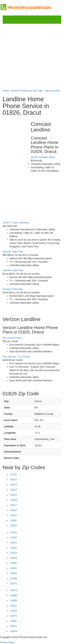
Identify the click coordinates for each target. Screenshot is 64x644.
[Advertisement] (32, 56)
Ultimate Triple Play (13, 270)
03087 (14, 621)
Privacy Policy (7, 642)
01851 (14, 543)
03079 (14, 616)
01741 (14, 474)
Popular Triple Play (13, 252)
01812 (14, 485)
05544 (14, 631)
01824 (14, 500)
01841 (14, 515)
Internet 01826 (53, 91)
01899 (14, 601)
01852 (14, 548)
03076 (14, 611)
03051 (14, 606)
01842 (14, 520)
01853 (14, 553)
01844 (14, 532)
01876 (14, 583)
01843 (14, 526)
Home (6, 91)
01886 (14, 595)
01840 (14, 510)
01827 (14, 505)
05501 (14, 626)
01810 (14, 480)
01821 (14, 490)
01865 (14, 573)
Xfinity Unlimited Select (43, 157)
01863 (14, 568)
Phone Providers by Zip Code (27, 91)
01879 (14, 590)
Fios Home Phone (12, 338)
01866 (14, 578)
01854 (14, 558)
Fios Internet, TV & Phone (16, 357)
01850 (14, 537)
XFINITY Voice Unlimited (16, 223)
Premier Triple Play (13, 289)
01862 (14, 563)
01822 (14, 495)
